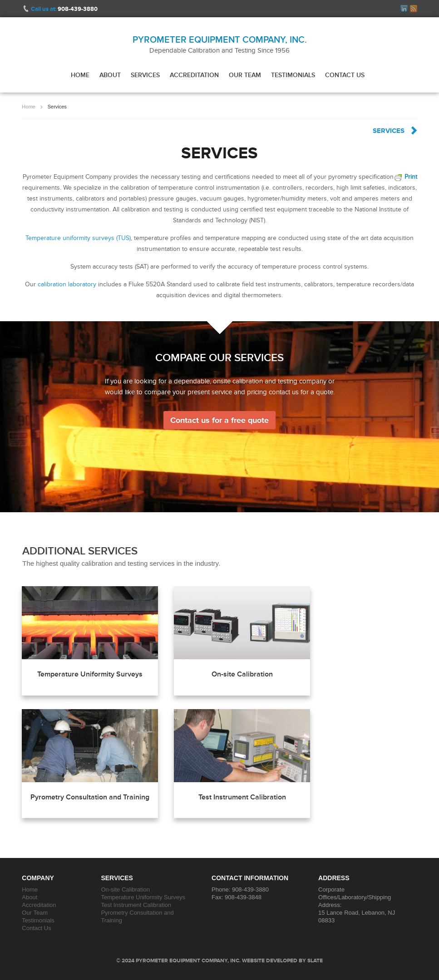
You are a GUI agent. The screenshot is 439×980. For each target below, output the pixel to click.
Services (145, 75)
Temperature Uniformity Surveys (90, 674)
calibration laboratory (67, 284)
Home (80, 75)
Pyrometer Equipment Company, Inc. (220, 39)
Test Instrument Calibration (242, 797)
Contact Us (345, 75)
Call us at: (64, 9)
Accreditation (194, 75)
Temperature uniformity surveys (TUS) (78, 238)
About (110, 75)
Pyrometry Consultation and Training (90, 797)
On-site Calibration (242, 674)
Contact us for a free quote (219, 420)
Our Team (245, 75)
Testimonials (293, 75)
